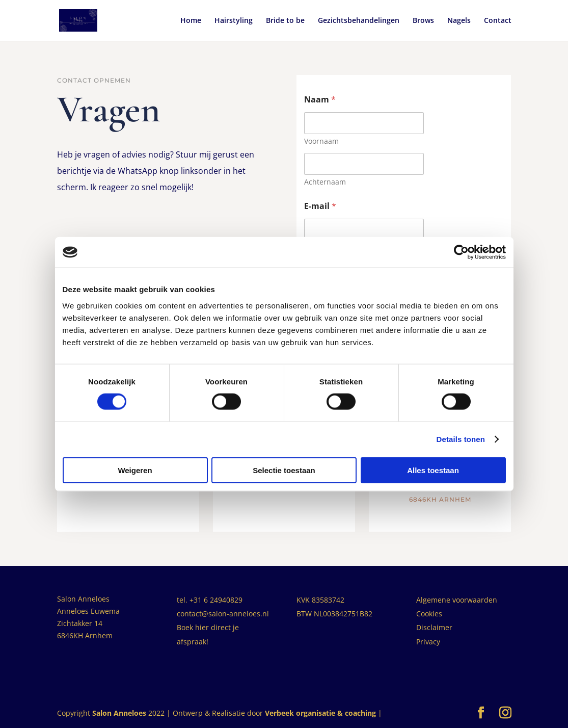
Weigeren (135, 470)
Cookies (429, 614)
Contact (498, 21)
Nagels (459, 21)
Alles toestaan (433, 470)
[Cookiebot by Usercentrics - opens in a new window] (461, 252)
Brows (423, 21)
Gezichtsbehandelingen (359, 21)
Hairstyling (234, 21)
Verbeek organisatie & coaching (320, 713)
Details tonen (461, 439)
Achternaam (325, 182)
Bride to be (285, 21)
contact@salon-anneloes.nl (223, 614)
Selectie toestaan (284, 470)
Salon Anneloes (119, 713)
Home (191, 21)
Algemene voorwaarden (457, 600)
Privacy (428, 642)
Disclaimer (434, 627)
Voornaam (321, 141)
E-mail (320, 206)
